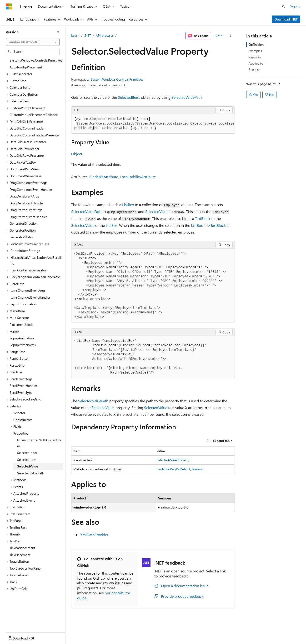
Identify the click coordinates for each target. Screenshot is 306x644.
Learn (75, 35)
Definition (256, 44)
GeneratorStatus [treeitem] (22, 237)
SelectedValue (157, 211)
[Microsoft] (9, 6)
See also (255, 70)
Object (77, 154)
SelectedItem (129, 97)
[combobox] (33, 42)
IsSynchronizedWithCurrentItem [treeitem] (39, 443)
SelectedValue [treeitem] (28, 466)
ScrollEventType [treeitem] (21, 392)
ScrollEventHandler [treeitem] (23, 386)
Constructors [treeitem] (23, 420)
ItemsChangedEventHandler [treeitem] (30, 297)
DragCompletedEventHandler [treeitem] (31, 190)
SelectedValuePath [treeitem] (31, 473)
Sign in (295, 6)
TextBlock (203, 218)
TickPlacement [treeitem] (20, 555)
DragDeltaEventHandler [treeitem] (27, 203)
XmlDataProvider (94, 535)
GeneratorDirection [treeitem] (24, 223)
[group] (153, 124)
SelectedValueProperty (173, 460)
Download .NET (286, 19)
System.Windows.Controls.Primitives (117, 79)
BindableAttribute (104, 177)
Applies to (256, 63)
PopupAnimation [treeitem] (22, 338)
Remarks (255, 57)
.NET (88, 35)
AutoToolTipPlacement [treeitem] (26, 67)
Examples (255, 51)
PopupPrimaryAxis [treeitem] (23, 345)
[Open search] (284, 6)
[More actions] (231, 36)
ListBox (128, 205)
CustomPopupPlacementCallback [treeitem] (34, 115)
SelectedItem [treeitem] (27, 460)
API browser (105, 35)
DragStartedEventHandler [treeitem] (28, 217)
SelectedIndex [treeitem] (27, 453)
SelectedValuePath (187, 97)
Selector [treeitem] (19, 413)
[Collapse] (58, 32)
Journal (197, 469)
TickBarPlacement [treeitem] (22, 548)
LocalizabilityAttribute (138, 177)
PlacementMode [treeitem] (21, 325)
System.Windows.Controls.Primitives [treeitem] (36, 60)
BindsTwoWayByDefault (173, 469)
